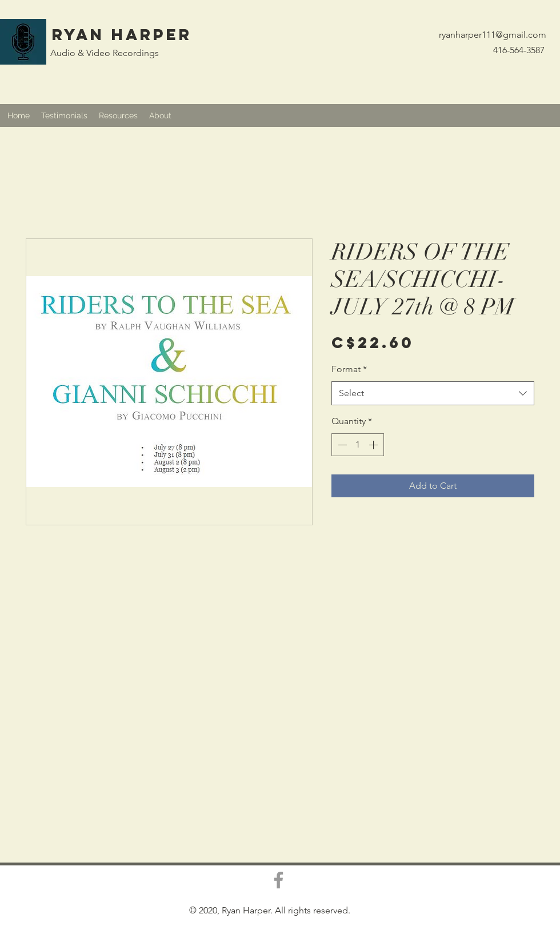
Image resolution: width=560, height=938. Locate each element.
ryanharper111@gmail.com (493, 35)
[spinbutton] (358, 445)
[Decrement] (341, 445)
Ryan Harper (122, 34)
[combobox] (433, 394)
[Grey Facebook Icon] (279, 880)
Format (349, 369)
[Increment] (374, 445)
